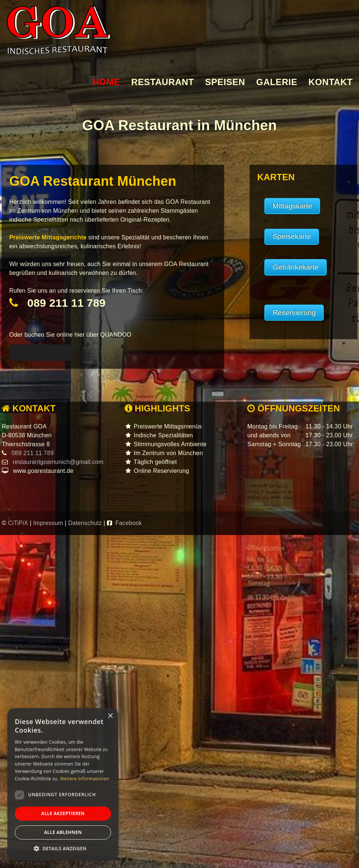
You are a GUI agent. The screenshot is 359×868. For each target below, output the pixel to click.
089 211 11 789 (66, 303)
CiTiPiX (19, 523)
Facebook (129, 523)
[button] (63, 849)
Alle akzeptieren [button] (63, 813)
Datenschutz (86, 523)
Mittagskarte (292, 206)
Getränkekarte (295, 267)
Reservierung (294, 312)
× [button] (110, 716)
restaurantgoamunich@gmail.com (57, 462)
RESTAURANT (163, 82)
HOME (106, 82)
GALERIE (277, 82)
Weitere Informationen (85, 779)
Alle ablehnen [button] (63, 832)
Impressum (49, 523)
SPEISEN (225, 82)
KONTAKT (331, 82)
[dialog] (63, 784)
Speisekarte (292, 236)
